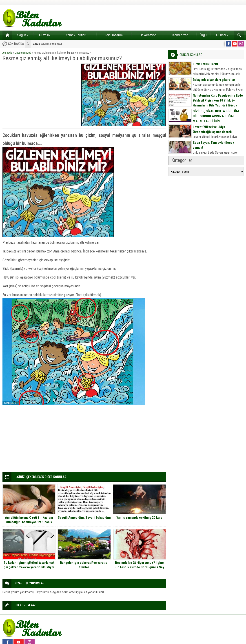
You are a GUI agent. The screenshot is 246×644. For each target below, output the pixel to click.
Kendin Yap (180, 35)
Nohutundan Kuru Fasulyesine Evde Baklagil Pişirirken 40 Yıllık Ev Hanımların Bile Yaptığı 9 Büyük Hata (218, 103)
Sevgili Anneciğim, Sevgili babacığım (84, 518)
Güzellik (45, 35)
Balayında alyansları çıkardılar (214, 80)
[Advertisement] (40, 95)
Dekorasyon (148, 35)
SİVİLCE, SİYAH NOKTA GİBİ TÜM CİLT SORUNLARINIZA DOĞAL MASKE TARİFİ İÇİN (216, 116)
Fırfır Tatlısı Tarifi (205, 64)
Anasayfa (7, 53)
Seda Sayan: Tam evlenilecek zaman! (213, 145)
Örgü (203, 35)
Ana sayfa (6, 35)
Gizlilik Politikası (47, 44)
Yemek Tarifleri (76, 35)
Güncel (222, 35)
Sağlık (23, 35)
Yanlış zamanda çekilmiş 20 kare (139, 518)
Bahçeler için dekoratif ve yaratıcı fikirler (84, 565)
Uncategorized (23, 53)
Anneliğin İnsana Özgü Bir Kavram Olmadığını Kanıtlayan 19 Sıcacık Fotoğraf (29, 522)
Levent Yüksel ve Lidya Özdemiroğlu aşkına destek (212, 129)
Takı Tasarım (114, 35)
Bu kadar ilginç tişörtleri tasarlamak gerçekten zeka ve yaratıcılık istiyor (29, 565)
